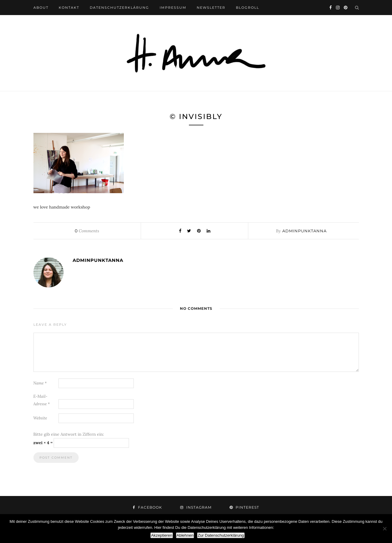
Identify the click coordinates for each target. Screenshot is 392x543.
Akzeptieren (162, 535)
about (41, 8)
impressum (173, 8)
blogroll (248, 8)
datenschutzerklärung (119, 8)
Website (40, 418)
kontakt (69, 8)
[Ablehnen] (384, 529)
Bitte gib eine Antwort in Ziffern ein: (69, 434)
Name (40, 383)
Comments (87, 231)
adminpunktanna (304, 231)
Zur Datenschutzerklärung (221, 535)
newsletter (211, 8)
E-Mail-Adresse (42, 400)
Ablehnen (185, 535)
